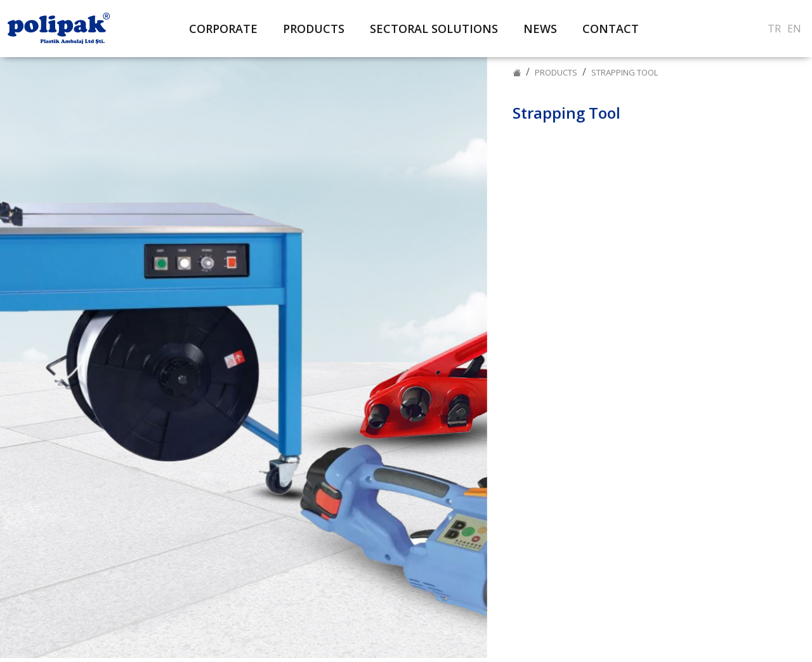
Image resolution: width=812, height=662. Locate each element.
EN (794, 29)
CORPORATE (223, 29)
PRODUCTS (556, 72)
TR (774, 29)
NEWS (540, 29)
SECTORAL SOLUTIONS (434, 29)
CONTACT (611, 29)
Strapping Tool (625, 72)
